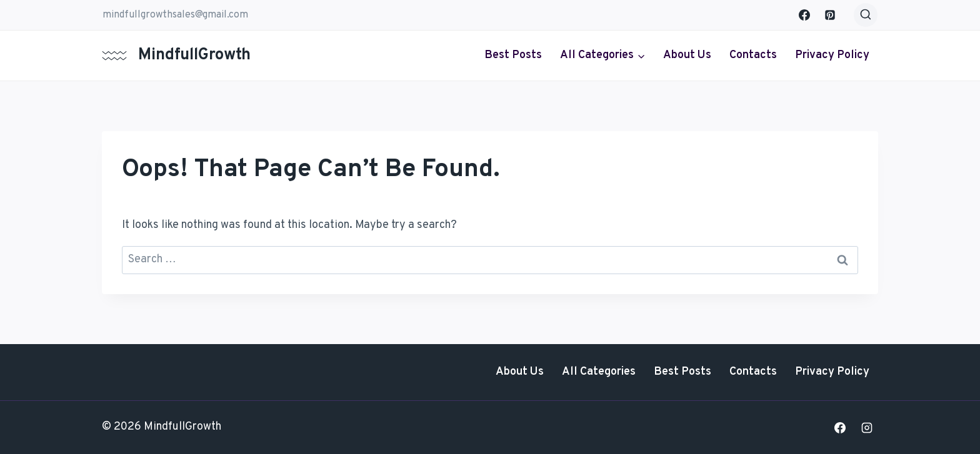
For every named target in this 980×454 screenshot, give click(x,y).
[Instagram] (867, 428)
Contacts (753, 55)
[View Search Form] (866, 15)
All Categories (599, 372)
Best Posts (513, 55)
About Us (687, 55)
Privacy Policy (832, 55)
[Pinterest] (830, 15)
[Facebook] (804, 15)
